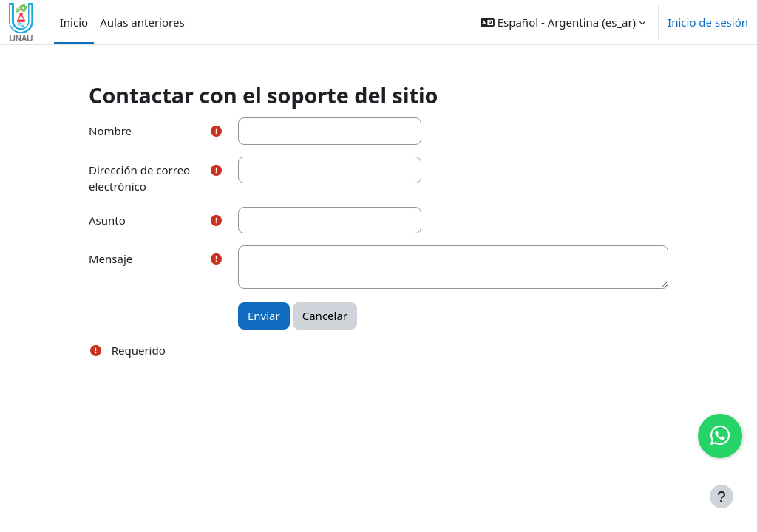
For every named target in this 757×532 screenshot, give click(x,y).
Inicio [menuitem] (74, 22)
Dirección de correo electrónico (139, 178)
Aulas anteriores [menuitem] (142, 22)
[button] (563, 22)
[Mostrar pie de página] (722, 497)
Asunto (107, 220)
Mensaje (111, 259)
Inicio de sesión (708, 22)
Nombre (110, 131)
